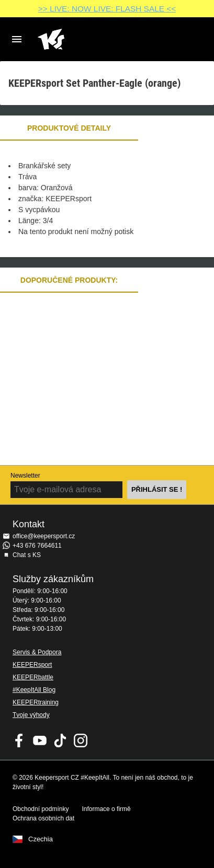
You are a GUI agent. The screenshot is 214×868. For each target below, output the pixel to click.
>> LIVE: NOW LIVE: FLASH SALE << (107, 9)
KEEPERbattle (33, 677)
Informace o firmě (106, 809)
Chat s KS (27, 555)
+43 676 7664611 (37, 546)
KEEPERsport (32, 665)
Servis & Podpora (37, 652)
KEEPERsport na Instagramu (81, 740)
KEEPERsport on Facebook (19, 740)
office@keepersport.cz (44, 536)
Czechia (41, 839)
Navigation (17, 39)
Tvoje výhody (31, 715)
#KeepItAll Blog (34, 690)
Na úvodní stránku (99, 39)
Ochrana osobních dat (43, 818)
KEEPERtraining (36, 702)
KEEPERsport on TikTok (60, 740)
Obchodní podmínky (41, 809)
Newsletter (25, 476)
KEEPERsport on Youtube (40, 740)
